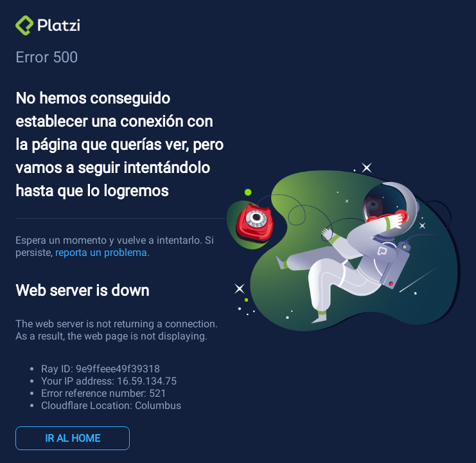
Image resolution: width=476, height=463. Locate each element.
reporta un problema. (102, 252)
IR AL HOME (73, 438)
